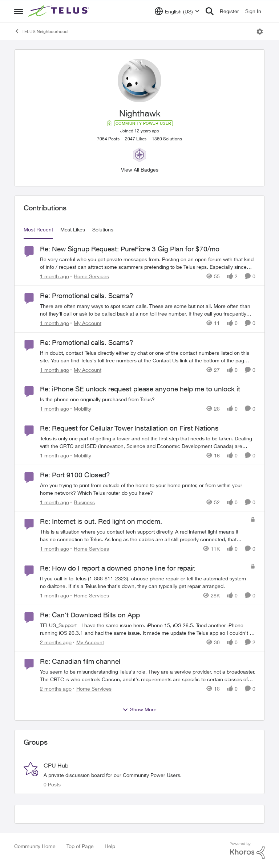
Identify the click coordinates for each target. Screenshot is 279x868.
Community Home (35, 846)
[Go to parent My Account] (86, 323)
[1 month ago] (54, 276)
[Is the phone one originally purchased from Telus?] (148, 399)
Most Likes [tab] (73, 229)
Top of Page (80, 846)
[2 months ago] (56, 642)
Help (110, 846)
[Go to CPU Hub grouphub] (31, 769)
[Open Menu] (260, 32)
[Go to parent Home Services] (90, 276)
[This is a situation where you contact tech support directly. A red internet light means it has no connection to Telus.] (143, 535)
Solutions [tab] (103, 229)
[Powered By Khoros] (247, 851)
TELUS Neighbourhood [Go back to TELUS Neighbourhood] (41, 31)
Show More (139, 709)
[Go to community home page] (60, 11)
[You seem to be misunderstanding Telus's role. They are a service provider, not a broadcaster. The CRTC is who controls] (148, 675)
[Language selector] (177, 11)
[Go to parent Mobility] (81, 409)
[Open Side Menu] (19, 11)
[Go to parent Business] (83, 502)
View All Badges (140, 170)
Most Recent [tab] (38, 229)
